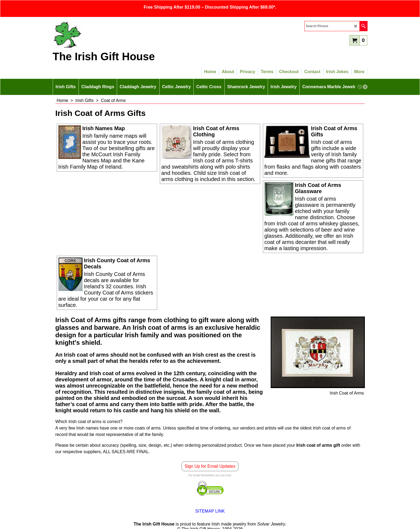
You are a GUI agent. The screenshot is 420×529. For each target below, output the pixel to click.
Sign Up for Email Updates (210, 466)
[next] (365, 87)
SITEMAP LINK (210, 511)
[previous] (360, 87)
